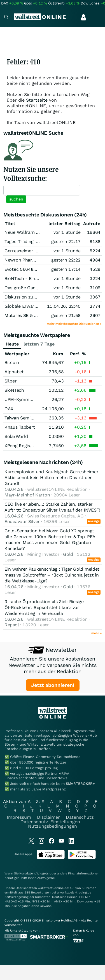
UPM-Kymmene (21, 399)
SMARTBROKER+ (80, 784)
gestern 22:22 (66, 260)
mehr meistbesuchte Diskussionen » (74, 324)
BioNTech (14, 390)
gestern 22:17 (66, 242)
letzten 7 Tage (39, 344)
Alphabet (14, 372)
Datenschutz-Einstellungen (50, 822)
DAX (9, 409)
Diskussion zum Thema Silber (36, 297)
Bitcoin (12, 362)
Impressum (19, 817)
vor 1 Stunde (67, 232)
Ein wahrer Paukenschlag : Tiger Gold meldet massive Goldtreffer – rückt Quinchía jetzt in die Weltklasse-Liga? (52, 575)
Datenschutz (80, 817)
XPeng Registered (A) (27, 446)
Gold (68, 554)
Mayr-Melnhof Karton (27, 495)
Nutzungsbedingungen (53, 826)
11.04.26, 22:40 (64, 306)
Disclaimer (48, 817)
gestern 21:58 (66, 315)
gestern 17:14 (66, 269)
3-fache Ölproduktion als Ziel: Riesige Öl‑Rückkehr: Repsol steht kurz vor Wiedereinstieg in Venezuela (44, 607)
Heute (12, 344)
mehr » (96, 633)
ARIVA (41, 878)
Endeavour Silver (22, 521)
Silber (11, 381)
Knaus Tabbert (20, 427)
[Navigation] (6, 17)
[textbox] (42, 190)
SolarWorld (16, 436)
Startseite (37, 100)
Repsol (12, 625)
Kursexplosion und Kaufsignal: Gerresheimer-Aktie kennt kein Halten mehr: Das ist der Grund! (52, 478)
